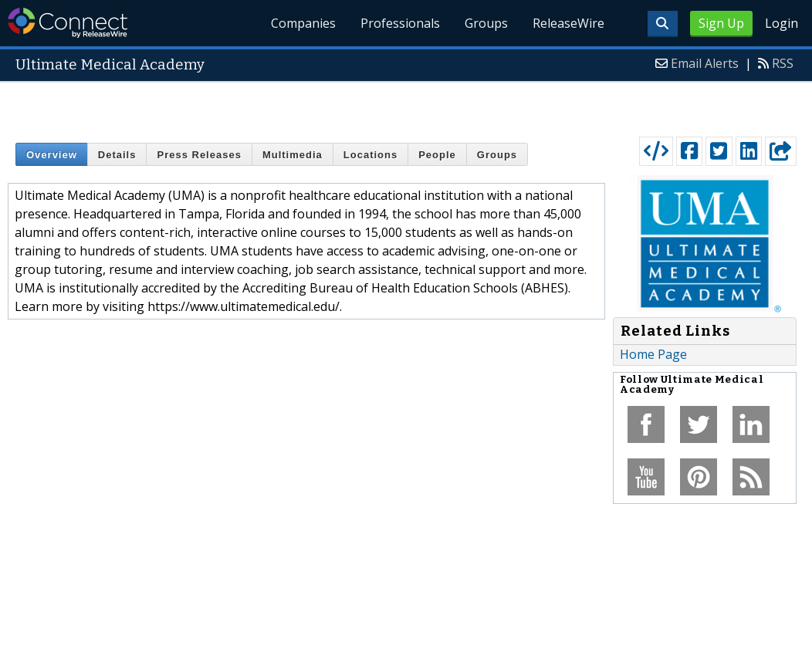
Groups (486, 23)
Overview (52, 155)
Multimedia (293, 155)
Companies (304, 23)
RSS (783, 63)
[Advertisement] (406, 106)
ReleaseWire (568, 23)
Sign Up (721, 23)
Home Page (653, 354)
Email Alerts (705, 63)
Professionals (401, 23)
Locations (370, 155)
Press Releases (199, 155)
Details (117, 155)
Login (782, 23)
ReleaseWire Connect (68, 23)
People (437, 155)
